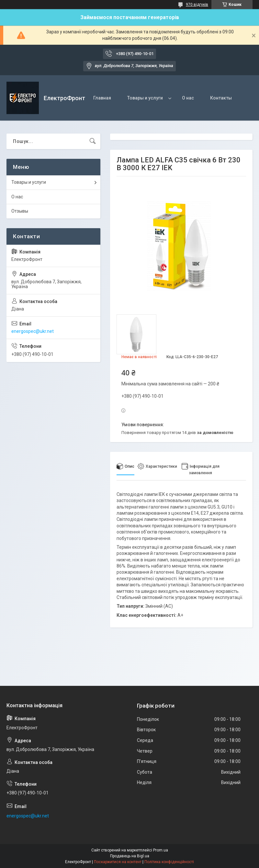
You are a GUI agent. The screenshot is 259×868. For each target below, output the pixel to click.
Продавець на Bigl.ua (130, 856)
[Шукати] (93, 141)
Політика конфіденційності (169, 862)
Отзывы (20, 211)
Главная (102, 98)
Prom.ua (161, 850)
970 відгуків (197, 5)
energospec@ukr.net (33, 331)
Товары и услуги (145, 98)
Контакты (221, 98)
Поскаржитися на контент (118, 862)
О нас (188, 98)
